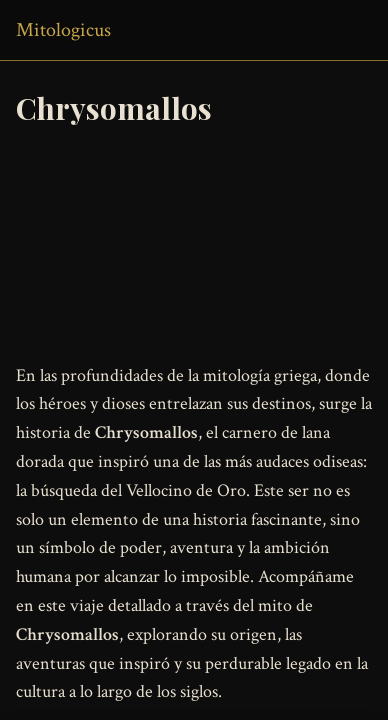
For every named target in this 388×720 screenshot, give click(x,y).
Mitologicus (63, 30)
